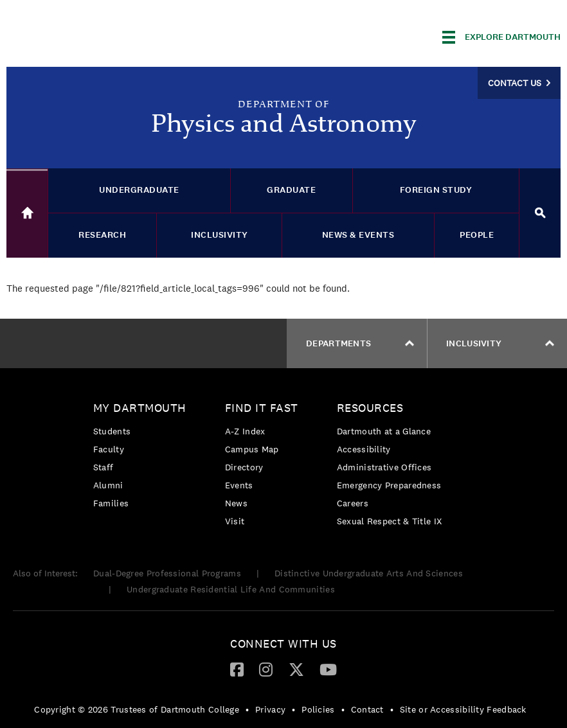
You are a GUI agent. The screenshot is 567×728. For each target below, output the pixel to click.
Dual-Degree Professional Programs (167, 573)
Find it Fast (262, 408)
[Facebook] (237, 669)
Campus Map (252, 449)
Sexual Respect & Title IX (390, 521)
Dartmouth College (108, 35)
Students (112, 431)
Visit (235, 521)
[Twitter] (296, 669)
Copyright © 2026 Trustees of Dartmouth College (137, 709)
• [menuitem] (247, 709)
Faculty (109, 449)
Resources (370, 408)
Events (239, 485)
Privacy (270, 709)
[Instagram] (266, 669)
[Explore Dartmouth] (501, 37)
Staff (104, 467)
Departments (360, 343)
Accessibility (364, 449)
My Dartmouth (140, 408)
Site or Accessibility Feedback (463, 709)
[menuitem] (143, 458)
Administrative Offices (384, 467)
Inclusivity (500, 343)
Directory (244, 467)
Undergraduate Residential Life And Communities (231, 589)
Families (111, 503)
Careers (353, 503)
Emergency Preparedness (389, 485)
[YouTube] (328, 669)
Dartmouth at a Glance (384, 431)
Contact (367, 709)
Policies (318, 709)
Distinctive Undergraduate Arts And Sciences (369, 573)
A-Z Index (245, 431)
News (236, 503)
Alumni (108, 485)
